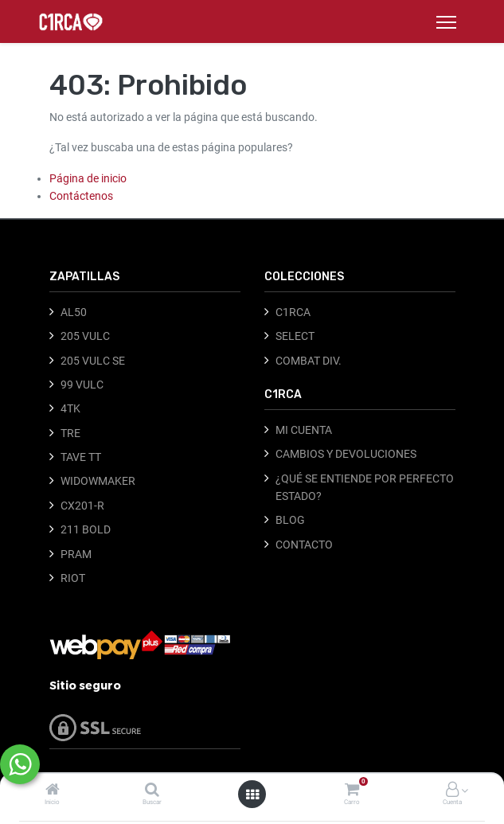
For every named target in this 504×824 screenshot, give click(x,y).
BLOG (290, 520)
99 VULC (82, 385)
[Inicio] (53, 791)
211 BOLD (86, 529)
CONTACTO (304, 545)
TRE (70, 433)
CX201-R (82, 506)
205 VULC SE (93, 361)
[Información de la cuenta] (452, 791)
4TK (70, 408)
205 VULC (85, 336)
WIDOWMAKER (98, 481)
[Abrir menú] (252, 795)
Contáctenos (81, 196)
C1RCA (293, 312)
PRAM (76, 554)
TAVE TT (81, 457)
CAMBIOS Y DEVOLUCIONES (346, 454)
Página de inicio (88, 178)
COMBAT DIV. (309, 361)
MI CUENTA (304, 430)
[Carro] (352, 791)
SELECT (295, 336)
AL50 (74, 312)
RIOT (73, 578)
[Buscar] (152, 791)
